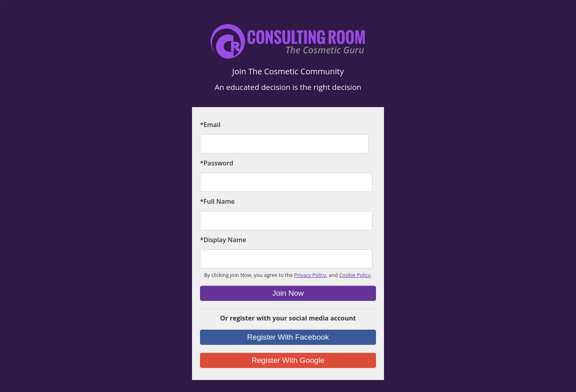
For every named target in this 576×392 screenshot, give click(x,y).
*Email (210, 125)
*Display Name (223, 240)
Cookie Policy (355, 275)
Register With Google (288, 360)
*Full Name (217, 201)
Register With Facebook (288, 337)
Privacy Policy (310, 275)
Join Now (288, 293)
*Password (217, 163)
